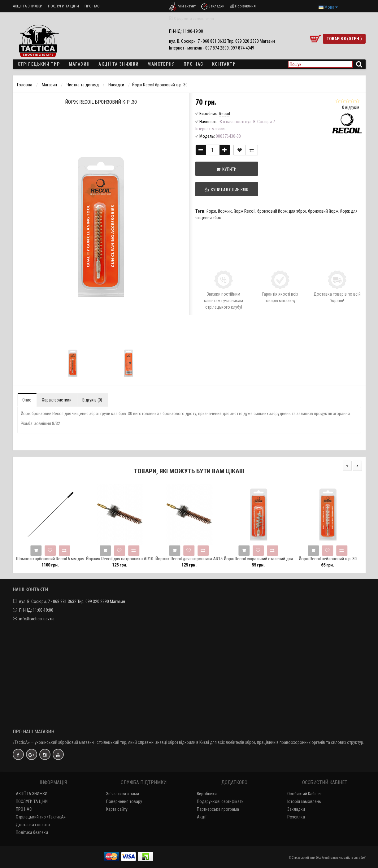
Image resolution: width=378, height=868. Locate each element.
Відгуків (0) (92, 400)
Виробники (207, 794)
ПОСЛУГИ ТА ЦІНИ (63, 6)
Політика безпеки (32, 832)
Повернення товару (124, 801)
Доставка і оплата (33, 825)
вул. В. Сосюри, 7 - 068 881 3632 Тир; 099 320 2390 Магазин (72, 601)
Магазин (79, 64)
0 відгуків (351, 107)
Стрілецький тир (39, 64)
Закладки (296, 809)
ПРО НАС (92, 6)
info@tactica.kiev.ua (37, 619)
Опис (27, 400)
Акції (202, 817)
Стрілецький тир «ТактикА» (41, 817)
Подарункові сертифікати (220, 801)
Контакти (224, 64)
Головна (25, 85)
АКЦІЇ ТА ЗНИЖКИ (28, 6)
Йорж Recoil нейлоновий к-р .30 (337, 559)
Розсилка (296, 817)
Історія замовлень (304, 801)
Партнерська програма (218, 809)
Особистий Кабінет (304, 794)
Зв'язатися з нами (123, 794)
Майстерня (161, 64)
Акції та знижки (119, 64)
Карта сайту (117, 809)
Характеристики (57, 400)
